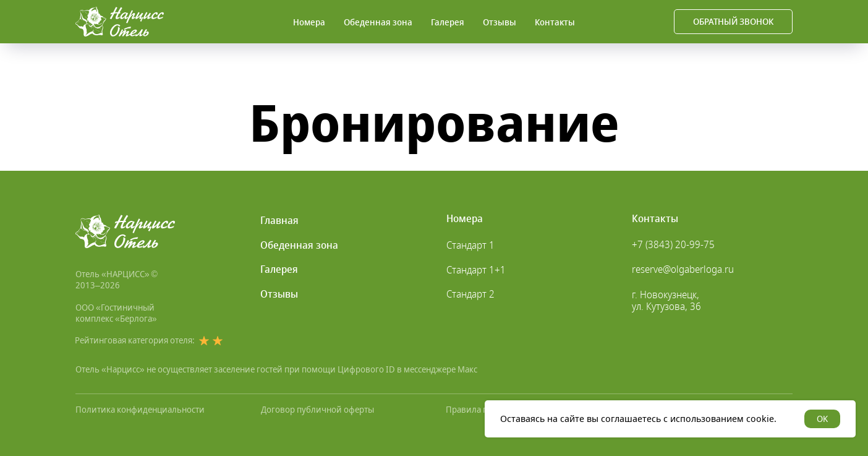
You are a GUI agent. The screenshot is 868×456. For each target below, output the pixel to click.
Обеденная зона (378, 22)
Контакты (555, 22)
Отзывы (500, 22)
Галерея (448, 22)
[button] (733, 22)
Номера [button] (309, 22)
